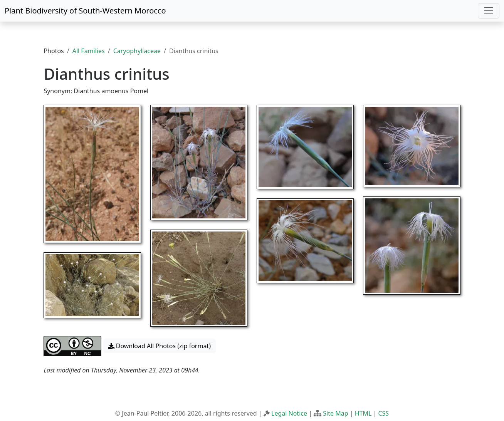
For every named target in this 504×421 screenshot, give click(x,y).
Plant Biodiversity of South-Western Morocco (85, 11)
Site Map (335, 413)
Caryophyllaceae (137, 51)
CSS (383, 413)
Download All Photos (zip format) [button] (160, 346)
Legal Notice (289, 413)
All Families (89, 51)
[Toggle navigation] (489, 11)
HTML (363, 413)
